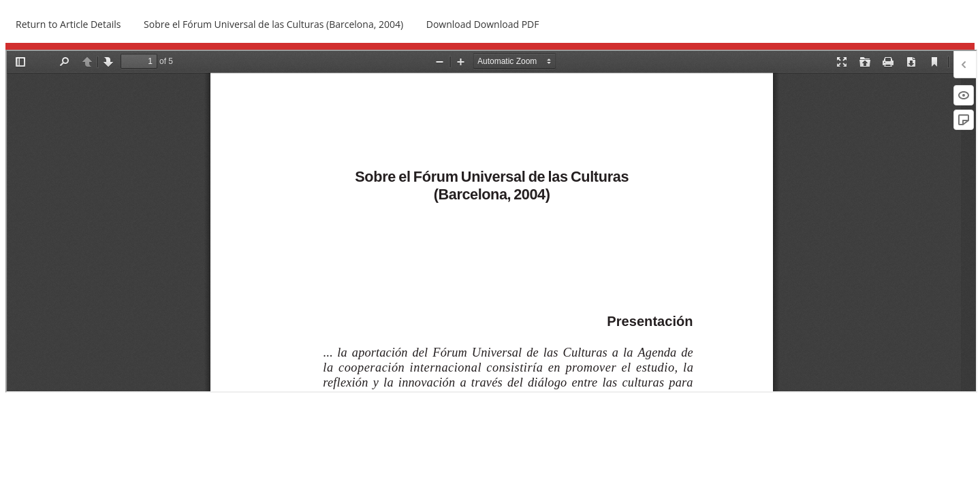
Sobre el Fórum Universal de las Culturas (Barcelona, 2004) (273, 24)
